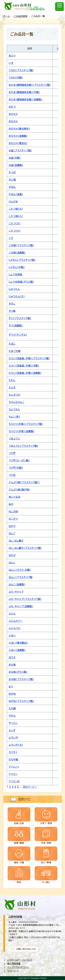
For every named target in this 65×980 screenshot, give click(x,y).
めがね (12, 694)
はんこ (12, 563)
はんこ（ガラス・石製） (20, 570)
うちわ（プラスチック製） (21, 70)
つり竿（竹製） (16, 468)
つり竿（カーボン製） (19, 460)
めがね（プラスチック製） (21, 701)
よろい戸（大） (16, 745)
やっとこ (13, 723)
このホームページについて (20, 960)
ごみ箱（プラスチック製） (21, 245)
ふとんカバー (16, 621)
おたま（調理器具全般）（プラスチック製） (30, 85)
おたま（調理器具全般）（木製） (24, 92)
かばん (12, 187)
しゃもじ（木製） (17, 267)
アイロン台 (14, 781)
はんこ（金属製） (17, 584)
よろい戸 (13, 738)
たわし (12, 380)
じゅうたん (14, 289)
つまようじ (14, 439)
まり (11, 687)
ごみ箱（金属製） (17, 253)
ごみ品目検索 (20, 16)
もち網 (12, 708)
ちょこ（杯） (14, 417)
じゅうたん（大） (17, 296)
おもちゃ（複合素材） (19, 129)
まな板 (12, 665)
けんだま (13, 202)
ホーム (7, 16)
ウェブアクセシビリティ (18, 967)
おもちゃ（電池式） (18, 143)
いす (11, 63)
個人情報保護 (14, 964)
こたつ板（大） (16, 209)
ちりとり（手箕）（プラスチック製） (26, 424)
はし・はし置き (16, 541)
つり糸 (12, 475)
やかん (12, 716)
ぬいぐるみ (15, 497)
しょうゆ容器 (15, 275)
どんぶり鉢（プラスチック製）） (24, 482)
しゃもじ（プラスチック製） (22, 260)
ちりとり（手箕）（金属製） (22, 431)
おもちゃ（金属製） (18, 136)
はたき (12, 555)
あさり (12, 56)
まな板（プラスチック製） (21, 679)
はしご (12, 533)
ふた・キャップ (16, 592)
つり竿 (12, 453)
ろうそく (13, 752)
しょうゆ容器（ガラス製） (21, 282)
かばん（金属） (16, 194)
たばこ (12, 344)
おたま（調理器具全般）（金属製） (26, 99)
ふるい (12, 636)
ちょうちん (14, 409)
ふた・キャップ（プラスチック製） (25, 599)
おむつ (12, 107)
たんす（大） (15, 395)
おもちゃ (13, 114)
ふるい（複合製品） (18, 643)
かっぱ (12, 172)
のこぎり (13, 519)
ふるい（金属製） (17, 650)
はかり (12, 526)
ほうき (12, 657)
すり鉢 (12, 311)
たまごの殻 (15, 351)
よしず (12, 730)
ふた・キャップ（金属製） (21, 606)
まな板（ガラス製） (18, 672)
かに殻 (12, 180)
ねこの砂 (13, 512)
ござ (11, 238)
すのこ (12, 304)
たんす (12, 388)
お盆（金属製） (16, 165)
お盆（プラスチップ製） (20, 151)
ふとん (12, 614)
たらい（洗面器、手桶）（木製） (24, 366)
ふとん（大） (15, 628)
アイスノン (14, 767)
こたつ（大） (15, 223)
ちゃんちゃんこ (17, 402)
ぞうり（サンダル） (18, 335)
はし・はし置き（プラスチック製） (25, 548)
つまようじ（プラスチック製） (23, 446)
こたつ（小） (15, 231)
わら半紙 (13, 759)
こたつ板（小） (16, 216)
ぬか (11, 504)
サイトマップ (13, 971)
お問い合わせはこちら (26, 949)
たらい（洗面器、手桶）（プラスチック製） (29, 358)
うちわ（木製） (16, 78)
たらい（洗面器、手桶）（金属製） (25, 373)
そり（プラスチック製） (20, 318)
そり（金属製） (16, 326)
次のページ (29, 787)
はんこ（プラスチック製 (21, 577)
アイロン (13, 774)
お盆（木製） (15, 158)
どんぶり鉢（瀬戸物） (19, 490)
